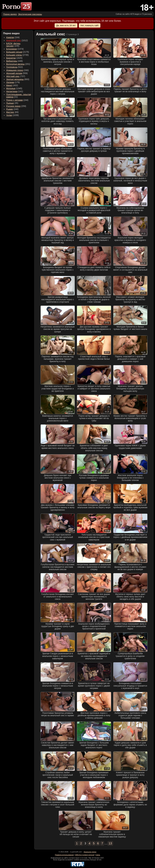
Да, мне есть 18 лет (66, 25)
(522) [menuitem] (15, 67)
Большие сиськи (14, 52)
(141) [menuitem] (15, 91)
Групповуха (12, 67)
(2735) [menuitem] (17, 55)
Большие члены (14, 55)
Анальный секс (14, 40)
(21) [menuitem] (19, 96)
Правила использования (64, 855)
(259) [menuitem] (16, 106)
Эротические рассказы (30, 14)
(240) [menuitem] (12, 109)
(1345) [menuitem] (14, 88)
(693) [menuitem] (18, 79)
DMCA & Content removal (85, 855)
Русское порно (13, 106)
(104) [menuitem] (13, 37)
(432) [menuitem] (12, 85)
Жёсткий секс (13, 76)
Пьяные (10, 103)
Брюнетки (11, 58)
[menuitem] (10, 14)
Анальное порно (90, 852)
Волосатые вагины (15, 64)
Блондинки (12, 49)
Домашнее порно (15, 70)
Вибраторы (12, 61)
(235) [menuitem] (13, 45)
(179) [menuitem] (13, 82)
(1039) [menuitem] (12, 115)
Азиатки (10, 37)
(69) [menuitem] (12, 112)
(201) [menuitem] (18, 64)
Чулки (9, 115)
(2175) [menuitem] (18, 52)
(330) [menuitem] (17, 70)
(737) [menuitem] (16, 76)
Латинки (10, 82)
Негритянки (12, 91)
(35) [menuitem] (12, 103)
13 (110, 843)
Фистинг (10, 112)
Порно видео (10, 14)
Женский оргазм (14, 73)
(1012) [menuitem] (17, 40)
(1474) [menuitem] (15, 49)
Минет (9, 85)
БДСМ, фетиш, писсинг (13, 45)
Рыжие (10, 109)
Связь (98, 855)
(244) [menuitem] (17, 100)
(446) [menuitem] (14, 61)
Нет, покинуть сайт (90, 25)
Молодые (11, 88)
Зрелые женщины (15, 79)
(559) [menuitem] (17, 73)
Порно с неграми (15, 100)
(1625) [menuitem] (14, 58)
